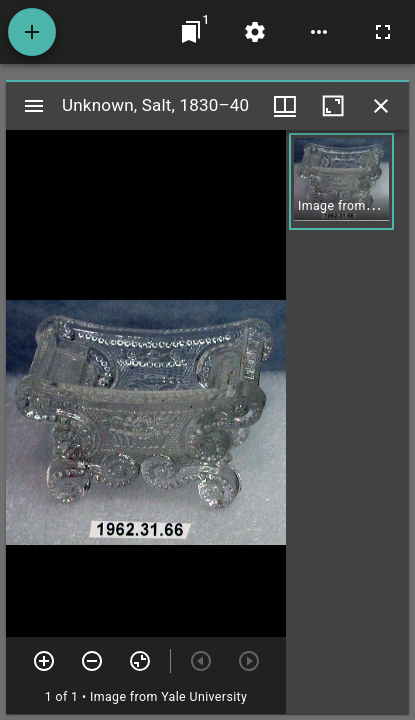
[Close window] (381, 106)
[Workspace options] (319, 32)
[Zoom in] (44, 661)
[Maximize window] (333, 106)
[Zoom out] (92, 661)
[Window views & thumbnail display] (285, 106)
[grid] (347, 422)
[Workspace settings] (255, 32)
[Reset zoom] (140, 661)
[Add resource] (32, 32)
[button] (341, 181)
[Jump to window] (191, 32)
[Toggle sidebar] (34, 106)
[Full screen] (383, 32)
